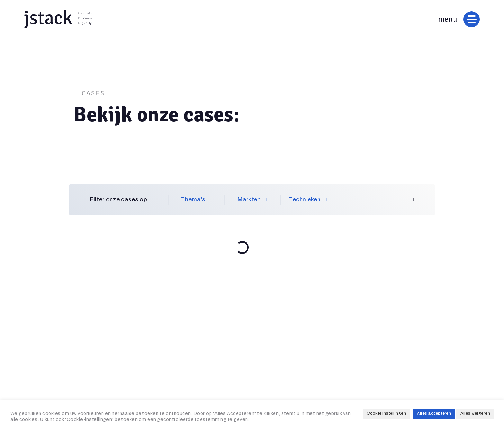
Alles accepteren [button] (434, 413)
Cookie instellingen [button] (387, 413)
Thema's (197, 199)
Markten (252, 199)
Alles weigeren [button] (475, 413)
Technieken (308, 199)
